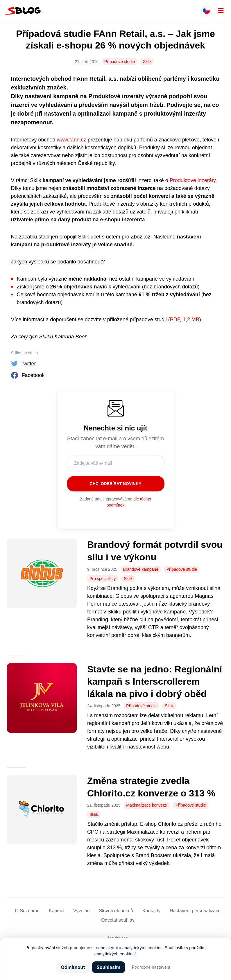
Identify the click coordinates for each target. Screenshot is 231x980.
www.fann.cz (72, 140)
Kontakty (151, 911)
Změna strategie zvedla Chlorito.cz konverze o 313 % (153, 787)
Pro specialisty (103, 579)
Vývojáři (82, 911)
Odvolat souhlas (118, 920)
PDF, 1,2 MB (185, 320)
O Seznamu (27, 911)
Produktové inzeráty (193, 180)
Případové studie (120, 62)
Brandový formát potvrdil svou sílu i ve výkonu (155, 551)
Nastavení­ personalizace (195, 911)
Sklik (147, 62)
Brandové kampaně (140, 569)
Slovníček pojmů (116, 911)
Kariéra (56, 911)
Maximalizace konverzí (147, 805)
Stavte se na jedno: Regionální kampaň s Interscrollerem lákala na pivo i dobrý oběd (155, 682)
